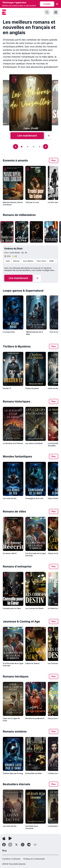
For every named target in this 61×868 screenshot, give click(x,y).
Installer (47, 4)
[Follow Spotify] (23, 845)
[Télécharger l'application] (4, 838)
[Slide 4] (39, 147)
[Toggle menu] (56, 12)
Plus (54, 160)
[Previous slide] (16, 147)
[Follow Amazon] (35, 845)
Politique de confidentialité (34, 859)
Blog (4, 850)
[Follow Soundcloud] (29, 845)
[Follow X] (16, 845)
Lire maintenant (27, 136)
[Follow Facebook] (4, 845)
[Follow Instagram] (10, 845)
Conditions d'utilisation (11, 859)
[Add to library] (49, 136)
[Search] (47, 12)
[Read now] (27, 136)
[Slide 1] (22, 147)
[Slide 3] (34, 147)
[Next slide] (46, 147)
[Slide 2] (28, 147)
